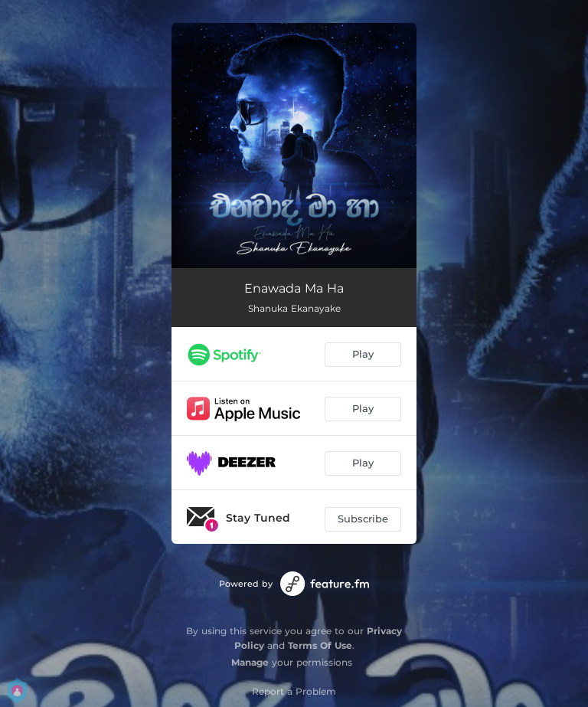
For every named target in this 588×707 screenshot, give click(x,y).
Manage (250, 662)
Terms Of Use (320, 645)
